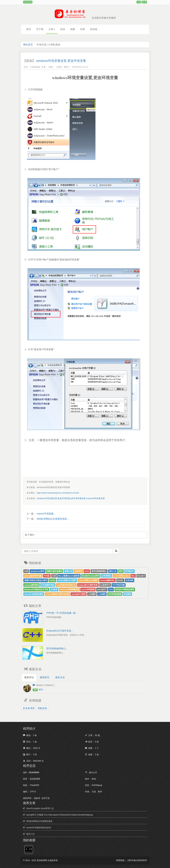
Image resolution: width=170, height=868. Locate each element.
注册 (139, 2)
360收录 (54, 589)
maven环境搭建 (88, 589)
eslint (87, 571)
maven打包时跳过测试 (34, 594)
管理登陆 (120, 860)
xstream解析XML (107, 580)
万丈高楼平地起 (48, 585)
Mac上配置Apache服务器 (69, 576)
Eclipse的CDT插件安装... (60, 631)
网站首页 (28, 45)
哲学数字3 (130, 571)
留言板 (94, 29)
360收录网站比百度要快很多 (39, 821)
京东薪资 (127, 594)
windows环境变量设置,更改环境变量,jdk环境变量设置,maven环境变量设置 (71, 498)
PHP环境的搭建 (115, 594)
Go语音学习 (105, 585)
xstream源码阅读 (31, 585)
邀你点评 (93, 772)
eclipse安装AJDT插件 (67, 580)
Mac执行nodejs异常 (91, 576)
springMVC (102, 589)
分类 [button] (52, 29)
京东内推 (130, 580)
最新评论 (29, 677)
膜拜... (42, 690)
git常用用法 (106, 576)
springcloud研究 (38, 571)
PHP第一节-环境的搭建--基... (62, 613)
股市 (121, 571)
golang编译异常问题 (33, 576)
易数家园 (42, 708)
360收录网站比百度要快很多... (53, 519)
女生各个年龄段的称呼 (125, 589)
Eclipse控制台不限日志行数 (57, 594)
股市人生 (113, 571)
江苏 (54, 576)
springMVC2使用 (79, 594)
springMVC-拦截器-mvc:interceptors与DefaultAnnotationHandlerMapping (60, 815)
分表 (26, 571)
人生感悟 (92, 594)
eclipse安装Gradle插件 (88, 580)
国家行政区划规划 (55, 571)
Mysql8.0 (141, 576)
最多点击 (60, 677)
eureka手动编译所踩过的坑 (39, 828)
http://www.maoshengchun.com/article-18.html (58, 493)
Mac (133, 576)
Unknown (28, 2)
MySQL (120, 580)
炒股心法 (68, 571)
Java (111, 589)
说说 (63, 29)
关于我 (40, 29)
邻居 (83, 29)
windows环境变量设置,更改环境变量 (61, 61)
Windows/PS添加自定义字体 (36, 589)
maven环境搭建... (46, 514)
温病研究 (78, 571)
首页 (29, 29)
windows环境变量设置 (69, 589)
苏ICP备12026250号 (138, 860)
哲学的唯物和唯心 (99, 571)
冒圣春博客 (29, 708)
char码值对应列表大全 (66, 585)
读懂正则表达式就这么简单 (36, 580)
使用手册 (45, 798)
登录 (145, 2)
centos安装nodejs (121, 576)
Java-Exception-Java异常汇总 (40, 808)
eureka (52, 580)
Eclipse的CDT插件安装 (88, 585)
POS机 (47, 576)
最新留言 (45, 677)
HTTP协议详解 (119, 585)
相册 (73, 29)
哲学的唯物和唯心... (57, 648)
